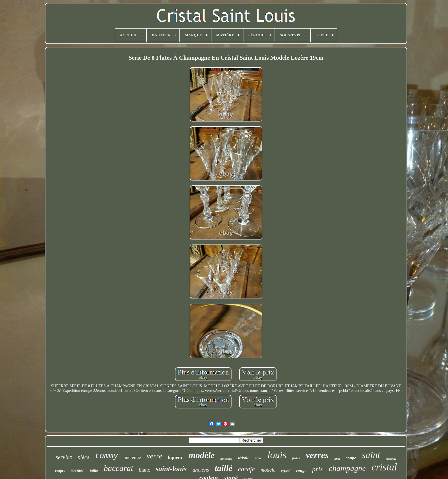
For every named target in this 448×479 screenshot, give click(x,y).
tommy (106, 456)
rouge (301, 470)
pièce (83, 457)
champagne (347, 468)
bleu (337, 459)
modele (268, 470)
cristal (384, 467)
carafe (246, 469)
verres (317, 455)
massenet (226, 459)
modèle (202, 455)
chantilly (391, 459)
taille (94, 471)
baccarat (118, 468)
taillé (223, 468)
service (64, 457)
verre (154, 456)
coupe (351, 458)
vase (258, 458)
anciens (201, 470)
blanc (144, 470)
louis (277, 455)
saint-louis (171, 469)
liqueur (175, 457)
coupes (60, 471)
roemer (77, 470)
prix (318, 469)
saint (371, 455)
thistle (244, 458)
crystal (286, 471)
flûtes (296, 458)
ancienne (132, 457)
